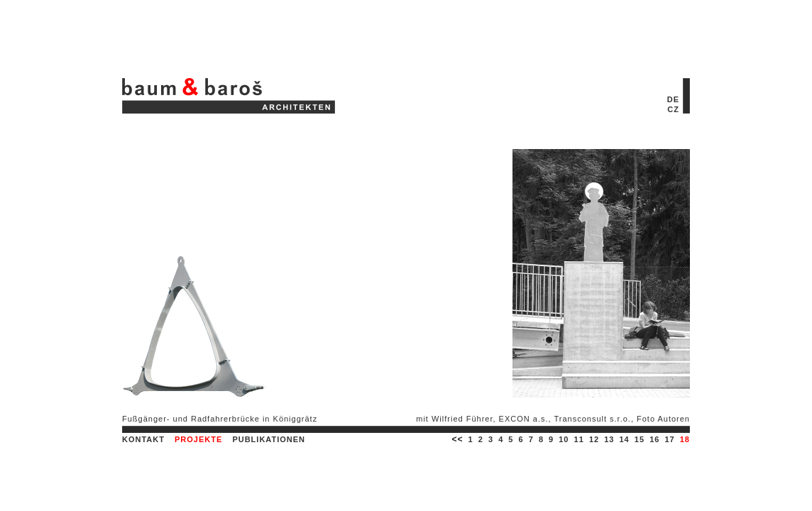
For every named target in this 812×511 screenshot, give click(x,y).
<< (457, 439)
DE (673, 99)
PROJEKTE (198, 439)
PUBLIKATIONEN (269, 439)
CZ (673, 109)
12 (594, 439)
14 (625, 439)
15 (640, 439)
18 (685, 439)
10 (564, 439)
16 (654, 439)
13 (609, 439)
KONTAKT (143, 439)
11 (579, 439)
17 (669, 439)
